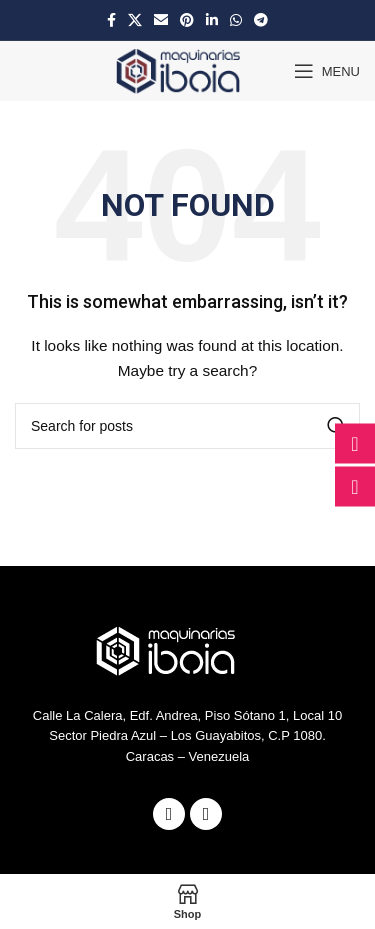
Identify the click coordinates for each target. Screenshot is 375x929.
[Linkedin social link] (212, 20)
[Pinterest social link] (187, 20)
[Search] (187, 426)
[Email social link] (161, 20)
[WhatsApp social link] (236, 20)
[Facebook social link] (111, 20)
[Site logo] (184, 70)
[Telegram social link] (261, 20)
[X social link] (135, 20)
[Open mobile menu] (327, 71)
